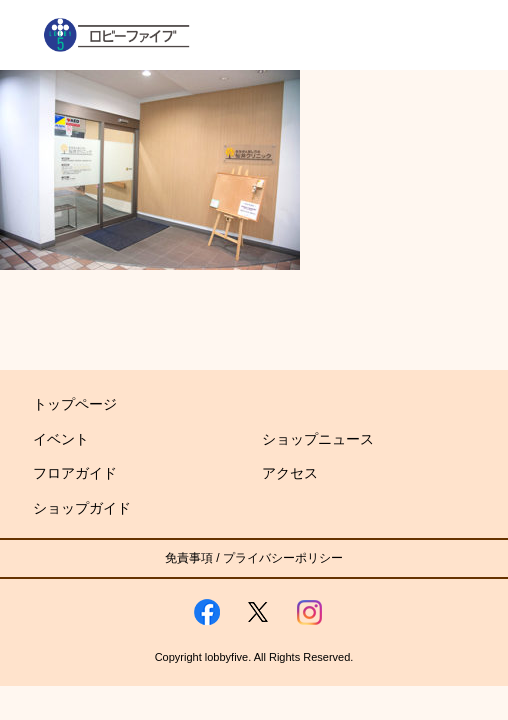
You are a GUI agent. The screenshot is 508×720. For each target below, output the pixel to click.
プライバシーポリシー (283, 558)
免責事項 (189, 558)
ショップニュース (318, 439)
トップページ (75, 404)
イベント (61, 439)
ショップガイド (82, 508)
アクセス (290, 473)
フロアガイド (75, 473)
